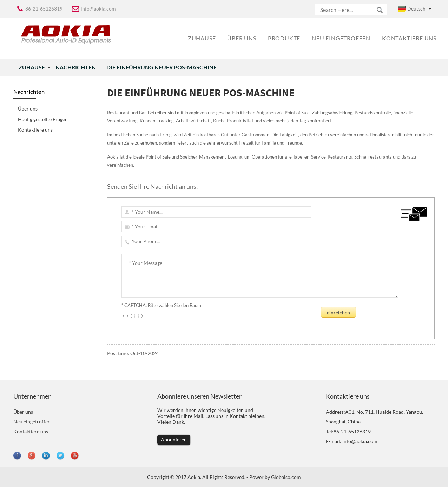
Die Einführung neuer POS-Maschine (162, 67)
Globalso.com (286, 477)
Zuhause (32, 67)
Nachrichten (76, 67)
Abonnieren (174, 439)
